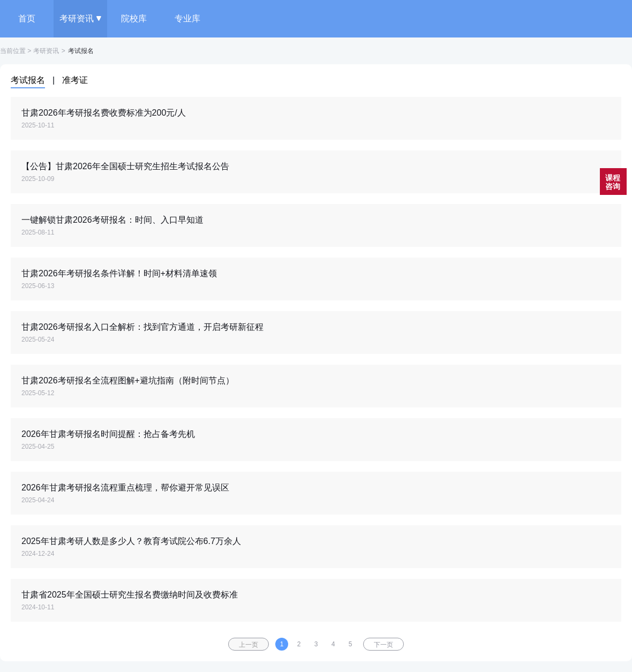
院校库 (134, 18)
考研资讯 (81, 18)
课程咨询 (613, 182)
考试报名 (28, 80)
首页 (27, 18)
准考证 (75, 80)
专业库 (187, 18)
